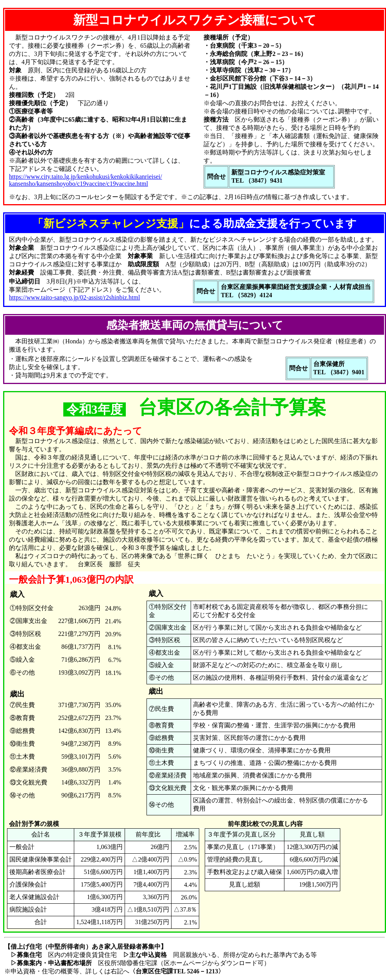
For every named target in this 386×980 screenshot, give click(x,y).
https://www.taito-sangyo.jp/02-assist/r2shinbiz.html (74, 297)
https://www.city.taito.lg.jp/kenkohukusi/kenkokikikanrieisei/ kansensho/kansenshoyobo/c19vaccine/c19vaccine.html (86, 180)
